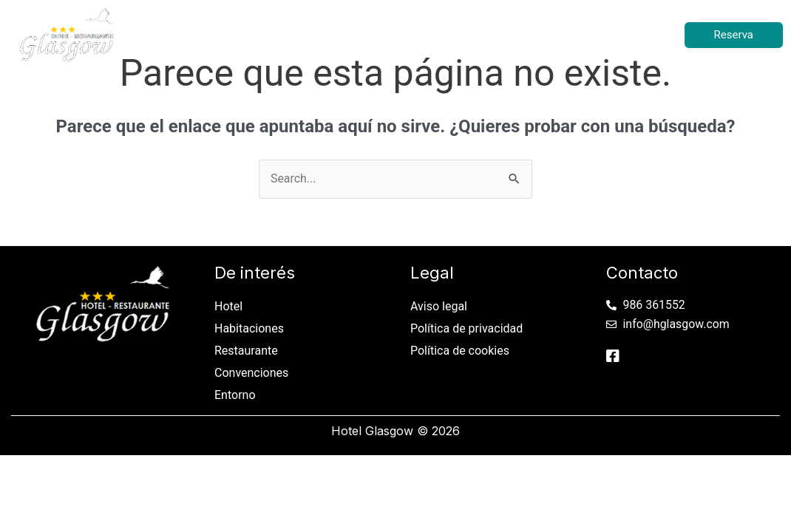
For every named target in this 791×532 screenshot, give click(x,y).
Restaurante (393, 35)
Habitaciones (293, 35)
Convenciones (496, 35)
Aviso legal (439, 306)
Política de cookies (460, 351)
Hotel (212, 35)
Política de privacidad (466, 328)
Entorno (588, 35)
